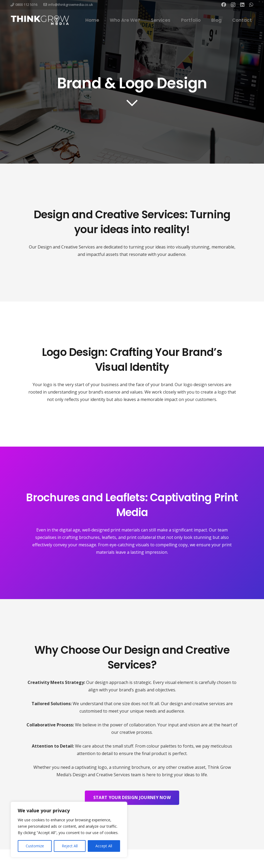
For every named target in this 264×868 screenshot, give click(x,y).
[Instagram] (233, 5)
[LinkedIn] (242, 5)
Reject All (70, 846)
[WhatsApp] (251, 5)
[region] (69, 830)
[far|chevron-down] (132, 103)
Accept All (104, 846)
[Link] (40, 20)
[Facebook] (224, 5)
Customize (35, 846)
